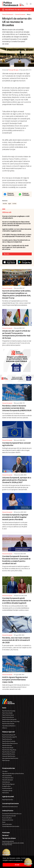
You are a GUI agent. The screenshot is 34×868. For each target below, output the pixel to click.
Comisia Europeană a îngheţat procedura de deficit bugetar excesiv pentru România (17, 511)
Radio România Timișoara (9, 752)
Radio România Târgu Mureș (9, 750)
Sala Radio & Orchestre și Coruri (10, 807)
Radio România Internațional (9, 719)
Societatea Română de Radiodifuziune (12, 814)
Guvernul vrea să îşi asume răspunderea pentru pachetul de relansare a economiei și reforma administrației (17, 224)
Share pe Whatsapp (26, 194)
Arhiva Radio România (8, 778)
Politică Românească (8, 780)
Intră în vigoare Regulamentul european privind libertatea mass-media (17, 672)
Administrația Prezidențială (9, 816)
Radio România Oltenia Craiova (10, 743)
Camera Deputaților (7, 824)
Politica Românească (8, 14)
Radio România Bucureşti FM (9, 737)
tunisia (14, 204)
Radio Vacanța (6, 760)
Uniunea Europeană (20, 14)
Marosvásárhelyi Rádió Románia (10, 758)
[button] (23, 860)
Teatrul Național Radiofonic (9, 726)
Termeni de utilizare (9, 838)
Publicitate (6, 833)
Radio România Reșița (8, 748)
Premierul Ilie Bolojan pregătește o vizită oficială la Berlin (17, 217)
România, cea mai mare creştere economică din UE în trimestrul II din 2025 (17, 632)
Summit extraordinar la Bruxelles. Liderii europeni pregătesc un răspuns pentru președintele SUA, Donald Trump (17, 288)
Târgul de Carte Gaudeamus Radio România (13, 774)
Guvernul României (7, 818)
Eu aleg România (6, 786)
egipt (10, 204)
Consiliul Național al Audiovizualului (11, 826)
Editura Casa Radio (7, 776)
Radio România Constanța (9, 741)
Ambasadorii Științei (7, 791)
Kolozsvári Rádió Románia (9, 756)
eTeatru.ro (5, 728)
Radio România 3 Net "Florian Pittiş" (11, 722)
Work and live (5, 793)
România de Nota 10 (7, 788)
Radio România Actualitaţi (9, 711)
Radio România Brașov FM (9, 735)
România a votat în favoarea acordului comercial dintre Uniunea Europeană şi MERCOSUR (17, 401)
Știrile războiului (6, 782)
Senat (4, 822)
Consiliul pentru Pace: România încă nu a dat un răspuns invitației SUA (17, 241)
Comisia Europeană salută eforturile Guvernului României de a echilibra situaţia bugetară (17, 593)
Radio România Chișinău (8, 724)
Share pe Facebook (11, 194)
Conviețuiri (5, 771)
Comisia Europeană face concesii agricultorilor (17, 437)
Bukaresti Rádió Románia (9, 754)
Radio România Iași (7, 746)
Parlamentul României (8, 820)
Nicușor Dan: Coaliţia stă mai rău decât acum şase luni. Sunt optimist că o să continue (17, 247)
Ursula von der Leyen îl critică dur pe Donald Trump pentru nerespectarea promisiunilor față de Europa (17, 328)
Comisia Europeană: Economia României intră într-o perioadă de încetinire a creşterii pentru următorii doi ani (17, 552)
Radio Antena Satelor (7, 713)
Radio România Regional (8, 784)
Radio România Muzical (8, 717)
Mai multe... (7, 254)
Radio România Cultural (8, 715)
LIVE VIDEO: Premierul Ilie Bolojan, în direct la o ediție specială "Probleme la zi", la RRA (17, 236)
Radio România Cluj (7, 739)
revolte (5, 204)
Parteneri (5, 835)
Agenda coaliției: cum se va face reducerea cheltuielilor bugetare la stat (17, 230)
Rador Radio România (8, 800)
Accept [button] (17, 865)
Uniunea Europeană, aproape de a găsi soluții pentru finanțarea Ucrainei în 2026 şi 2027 (17, 473)
